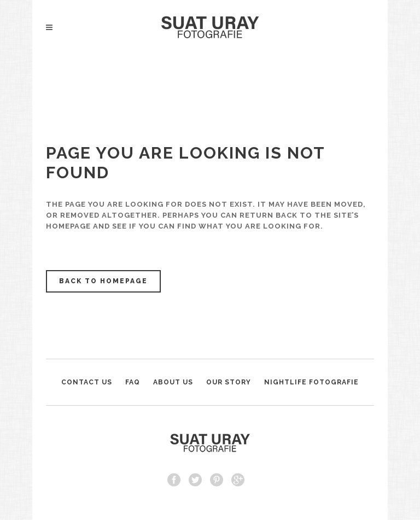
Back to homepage (103, 281)
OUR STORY (229, 382)
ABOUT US (173, 382)
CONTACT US (87, 382)
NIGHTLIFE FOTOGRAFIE (311, 382)
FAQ (133, 382)
